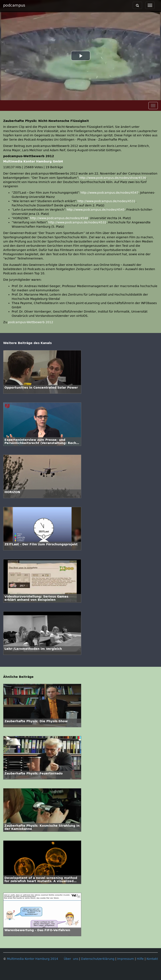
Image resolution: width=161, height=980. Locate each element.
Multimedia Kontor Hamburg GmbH (33, 161)
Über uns (71, 959)
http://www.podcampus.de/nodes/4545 (96, 210)
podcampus (14, 5)
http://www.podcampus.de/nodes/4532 (77, 222)
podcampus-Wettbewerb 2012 (31, 322)
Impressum (126, 959)
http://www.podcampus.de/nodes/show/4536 (113, 178)
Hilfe (140, 959)
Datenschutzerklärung (98, 959)
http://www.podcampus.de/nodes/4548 (59, 218)
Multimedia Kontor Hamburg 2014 (33, 959)
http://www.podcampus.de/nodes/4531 (106, 201)
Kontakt (152, 959)
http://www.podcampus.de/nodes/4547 (109, 193)
